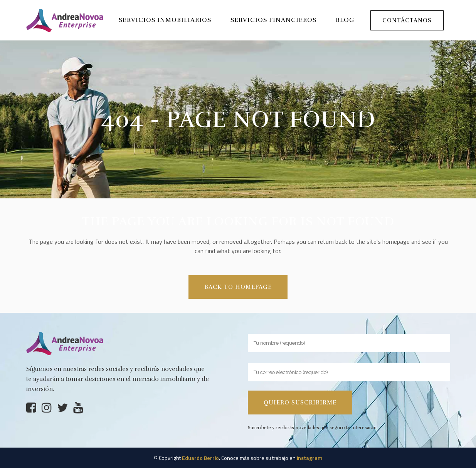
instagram (309, 458)
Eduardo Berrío (200, 458)
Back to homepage (238, 287)
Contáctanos (407, 20)
